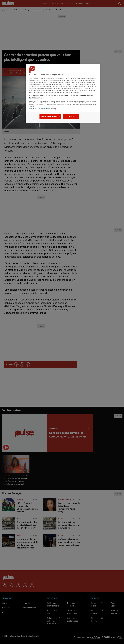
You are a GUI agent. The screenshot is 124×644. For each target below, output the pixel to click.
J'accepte (71, 116)
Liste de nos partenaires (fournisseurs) (42, 109)
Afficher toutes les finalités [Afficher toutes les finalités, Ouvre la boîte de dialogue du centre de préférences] (50, 116)
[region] (63, 94)
